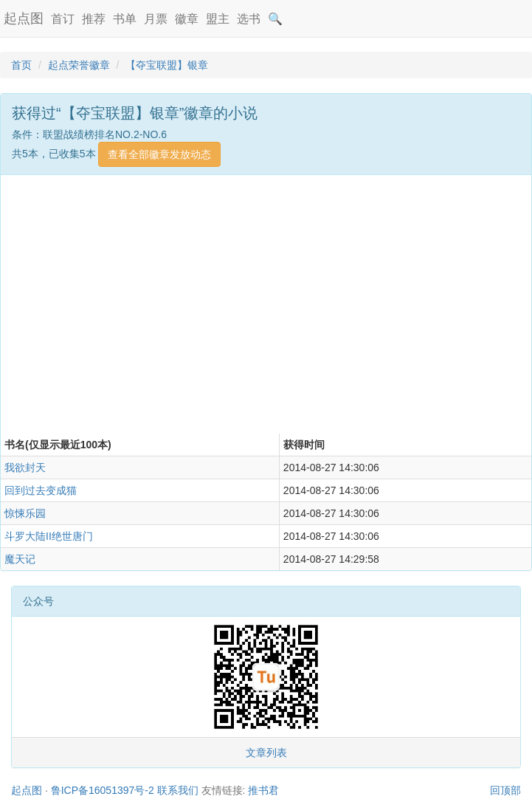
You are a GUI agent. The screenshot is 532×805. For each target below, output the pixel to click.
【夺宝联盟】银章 (167, 65)
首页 (21, 65)
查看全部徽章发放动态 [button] (159, 154)
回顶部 (505, 790)
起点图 (24, 18)
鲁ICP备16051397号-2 (103, 790)
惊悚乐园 (25, 513)
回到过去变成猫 (41, 490)
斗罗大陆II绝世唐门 (49, 536)
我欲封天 (25, 467)
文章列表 (266, 753)
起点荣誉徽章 (79, 65)
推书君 (263, 790)
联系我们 (178, 790)
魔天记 (20, 559)
